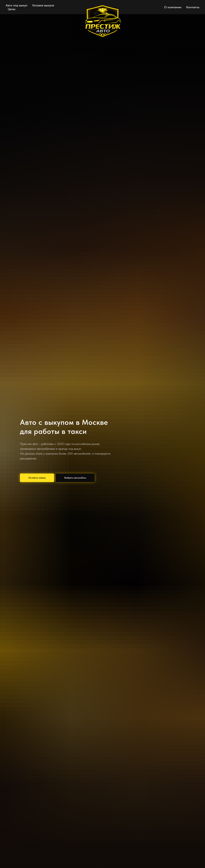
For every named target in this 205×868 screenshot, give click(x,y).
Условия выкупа (43, 5)
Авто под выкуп (17, 5)
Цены (12, 9)
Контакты (193, 7)
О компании (173, 7)
